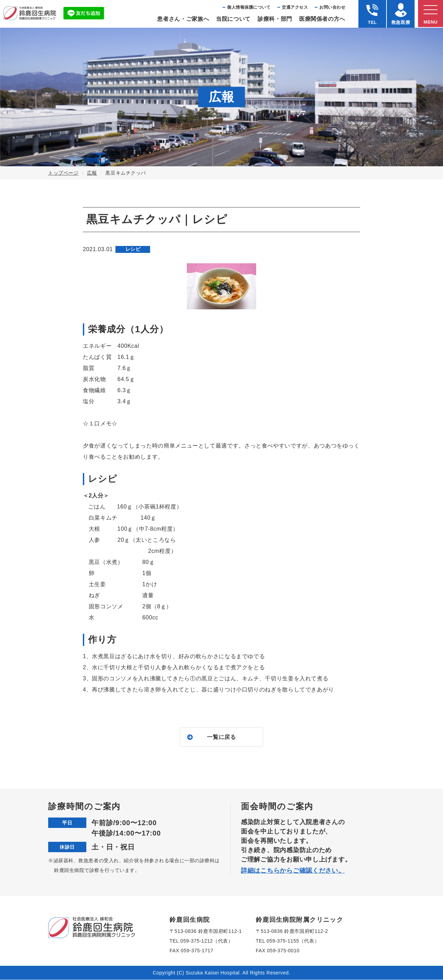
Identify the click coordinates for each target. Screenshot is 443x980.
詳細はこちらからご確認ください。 (293, 871)
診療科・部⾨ (275, 19)
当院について (233, 19)
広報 (92, 173)
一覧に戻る (221, 737)
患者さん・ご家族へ (183, 19)
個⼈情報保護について (249, 7)
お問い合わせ (332, 7)
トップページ (63, 173)
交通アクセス (295, 7)
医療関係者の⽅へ (322, 19)
